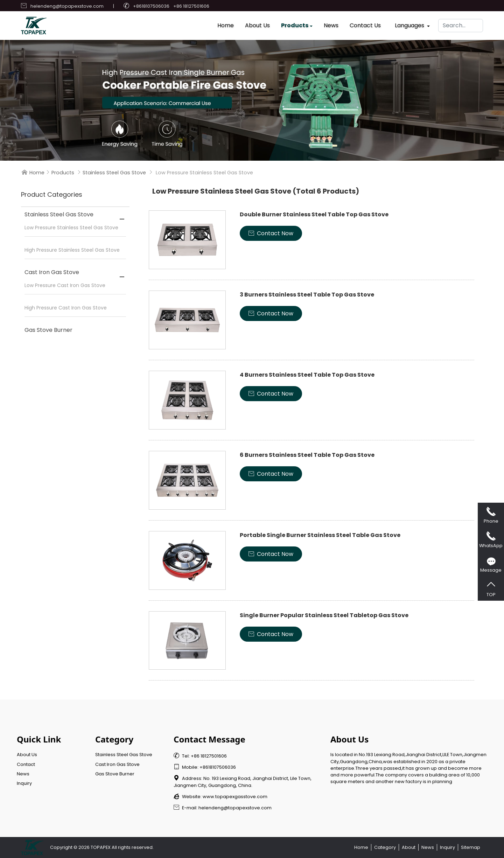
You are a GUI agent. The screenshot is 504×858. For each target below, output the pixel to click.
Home (226, 24)
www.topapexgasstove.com (235, 797)
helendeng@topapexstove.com (67, 6)
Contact (26, 764)
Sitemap (471, 847)
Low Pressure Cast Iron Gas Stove (65, 285)
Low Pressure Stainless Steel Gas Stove (71, 228)
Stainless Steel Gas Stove (114, 173)
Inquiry (24, 783)
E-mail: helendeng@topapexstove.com (223, 808)
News (331, 24)
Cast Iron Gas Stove (52, 272)
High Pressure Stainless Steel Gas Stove (72, 250)
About (409, 847)
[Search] (461, 24)
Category (385, 847)
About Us (257, 24)
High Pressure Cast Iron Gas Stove (66, 308)
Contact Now (271, 233)
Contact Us (365, 24)
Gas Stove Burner (48, 330)
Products (295, 24)
